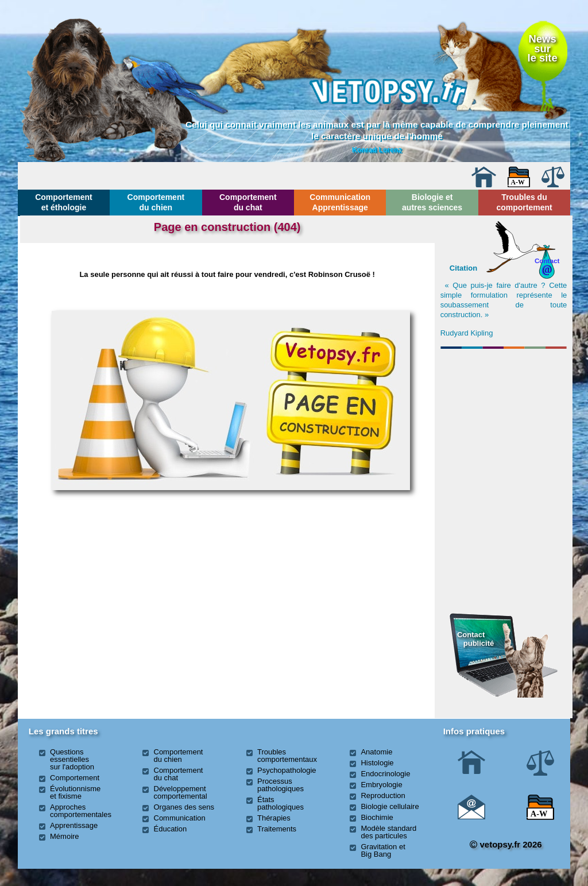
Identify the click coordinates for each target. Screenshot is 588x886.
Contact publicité (475, 639)
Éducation (171, 829)
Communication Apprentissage (340, 202)
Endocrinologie (385, 774)
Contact (547, 261)
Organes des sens (184, 807)
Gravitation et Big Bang (383, 850)
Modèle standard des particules (388, 832)
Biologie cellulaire (390, 806)
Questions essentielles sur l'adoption (72, 759)
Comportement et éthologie (64, 202)
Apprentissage (74, 825)
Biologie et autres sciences (432, 202)
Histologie (377, 763)
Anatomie (376, 752)
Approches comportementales (81, 811)
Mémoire (65, 836)
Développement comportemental (181, 792)
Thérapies (274, 818)
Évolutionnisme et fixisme (75, 792)
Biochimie (377, 817)
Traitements (277, 829)
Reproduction (383, 796)
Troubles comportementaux (287, 756)
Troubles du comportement (524, 202)
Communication (180, 818)
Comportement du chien (156, 202)
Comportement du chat (248, 202)
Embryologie (381, 785)
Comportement (75, 778)
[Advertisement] (504, 415)
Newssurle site (543, 48)
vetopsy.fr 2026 (506, 844)
